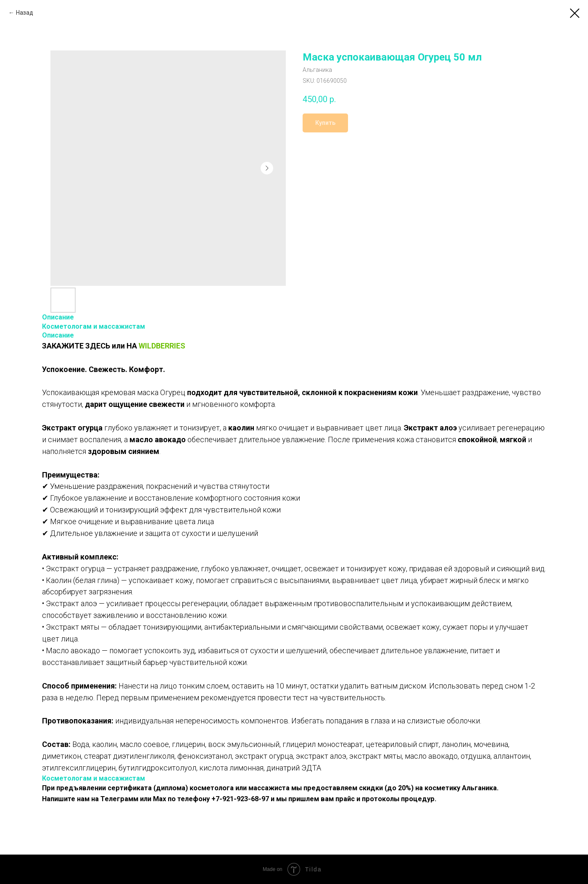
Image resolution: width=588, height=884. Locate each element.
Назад (25, 13)
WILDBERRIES (162, 346)
